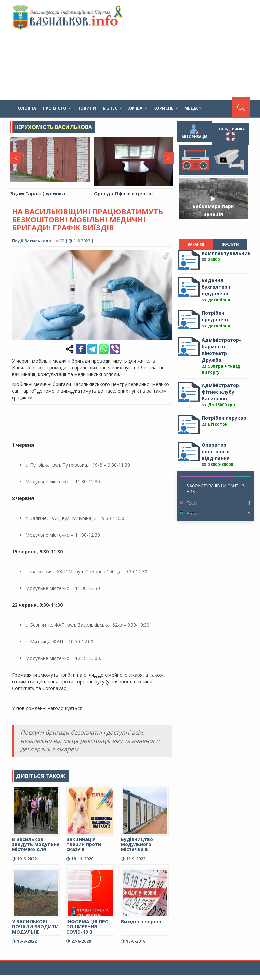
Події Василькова (31, 241)
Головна (26, 108)
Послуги (231, 244)
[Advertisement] (173, 50)
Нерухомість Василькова (53, 127)
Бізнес (112, 108)
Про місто (57, 108)
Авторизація (195, 132)
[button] (166, 256)
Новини (87, 108)
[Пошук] (241, 107)
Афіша (137, 108)
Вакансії (196, 244)
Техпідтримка (231, 134)
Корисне (166, 108)
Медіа (193, 108)
